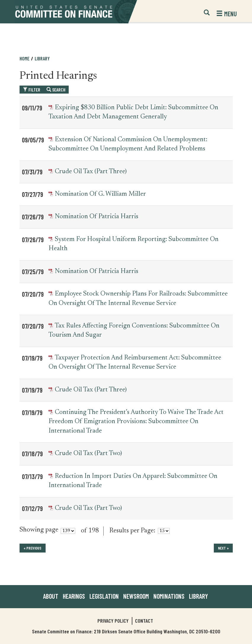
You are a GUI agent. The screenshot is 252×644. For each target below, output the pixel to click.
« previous (33, 548)
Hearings (74, 596)
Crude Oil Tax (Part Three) (91, 172)
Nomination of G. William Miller (100, 194)
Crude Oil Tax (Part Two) (88, 454)
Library (42, 58)
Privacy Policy (113, 621)
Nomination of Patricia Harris (97, 217)
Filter (32, 90)
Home (25, 58)
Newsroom (136, 596)
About (51, 596)
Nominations (169, 596)
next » (223, 548)
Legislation (104, 596)
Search (56, 90)
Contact (144, 621)
